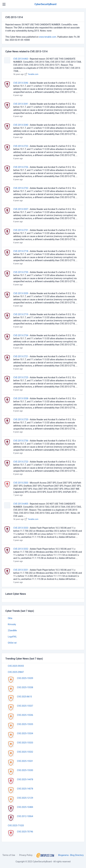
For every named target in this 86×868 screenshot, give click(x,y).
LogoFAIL (12, 637)
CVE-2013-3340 (21, 125)
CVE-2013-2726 (21, 167)
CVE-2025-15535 (25, 724)
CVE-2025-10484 (25, 807)
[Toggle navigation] (4, 4)
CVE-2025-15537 (25, 706)
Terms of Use (9, 855)
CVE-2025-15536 (25, 715)
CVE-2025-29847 (16, 672)
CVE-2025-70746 (25, 832)
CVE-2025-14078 (25, 789)
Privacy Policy (26, 855)
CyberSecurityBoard (45, 4)
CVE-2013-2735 (21, 272)
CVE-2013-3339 (21, 293)
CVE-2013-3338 (21, 398)
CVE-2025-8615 (24, 697)
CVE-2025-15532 (25, 752)
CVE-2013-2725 (21, 377)
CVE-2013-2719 (21, 314)
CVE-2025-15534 (25, 733)
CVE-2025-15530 (25, 770)
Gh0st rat (12, 643)
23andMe (12, 630)
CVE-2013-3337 (21, 209)
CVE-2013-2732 (21, 188)
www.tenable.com (48, 37)
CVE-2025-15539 (25, 678)
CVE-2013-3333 (21, 528)
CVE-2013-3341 (21, 104)
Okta (10, 618)
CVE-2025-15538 (25, 687)
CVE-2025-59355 (16, 666)
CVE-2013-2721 (21, 356)
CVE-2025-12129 (25, 798)
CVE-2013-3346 (21, 83)
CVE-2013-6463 (21, 59)
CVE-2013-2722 (21, 146)
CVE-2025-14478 (25, 779)
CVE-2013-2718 (21, 251)
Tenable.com (33, 74)
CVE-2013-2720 (21, 420)
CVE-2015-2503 (21, 483)
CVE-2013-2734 (21, 335)
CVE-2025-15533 (25, 743)
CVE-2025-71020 (16, 825)
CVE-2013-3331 (21, 570)
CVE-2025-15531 (25, 761)
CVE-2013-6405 (21, 504)
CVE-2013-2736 (21, 441)
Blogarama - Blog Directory (71, 855)
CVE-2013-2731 (21, 230)
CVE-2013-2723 (21, 462)
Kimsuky (12, 624)
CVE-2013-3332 (21, 549)
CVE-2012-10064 (25, 816)
